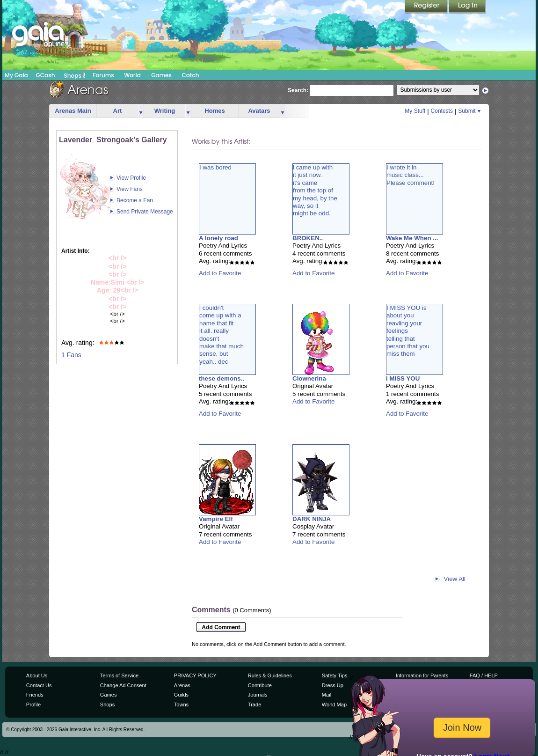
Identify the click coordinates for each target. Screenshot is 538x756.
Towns (181, 705)
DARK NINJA (312, 519)
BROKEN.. (308, 238)
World (132, 75)
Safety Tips (335, 675)
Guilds (181, 695)
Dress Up (333, 685)
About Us (37, 675)
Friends (35, 695)
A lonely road (218, 238)
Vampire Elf (216, 519)
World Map (334, 705)
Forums (103, 75)
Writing (165, 111)
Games (161, 75)
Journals (258, 695)
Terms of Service (119, 675)
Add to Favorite (220, 273)
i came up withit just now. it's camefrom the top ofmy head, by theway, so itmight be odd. (315, 190)
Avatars (259, 111)
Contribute (260, 685)
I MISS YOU (403, 378)
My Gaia (16, 75)
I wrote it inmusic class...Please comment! (411, 175)
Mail (327, 695)
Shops (75, 75)
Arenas (182, 685)
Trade (254, 705)
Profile (33, 705)
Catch (191, 75)
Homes (214, 111)
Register (427, 7)
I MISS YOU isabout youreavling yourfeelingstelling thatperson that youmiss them (408, 331)
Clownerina (309, 378)
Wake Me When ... (412, 238)
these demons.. (222, 378)
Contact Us (39, 685)
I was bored (215, 167)
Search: (298, 90)
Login (467, 7)
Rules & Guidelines (270, 675)
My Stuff (415, 111)
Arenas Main (73, 111)
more (141, 111)
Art (118, 111)
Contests (442, 111)
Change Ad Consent (123, 685)
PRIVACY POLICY (195, 675)
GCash (46, 75)
